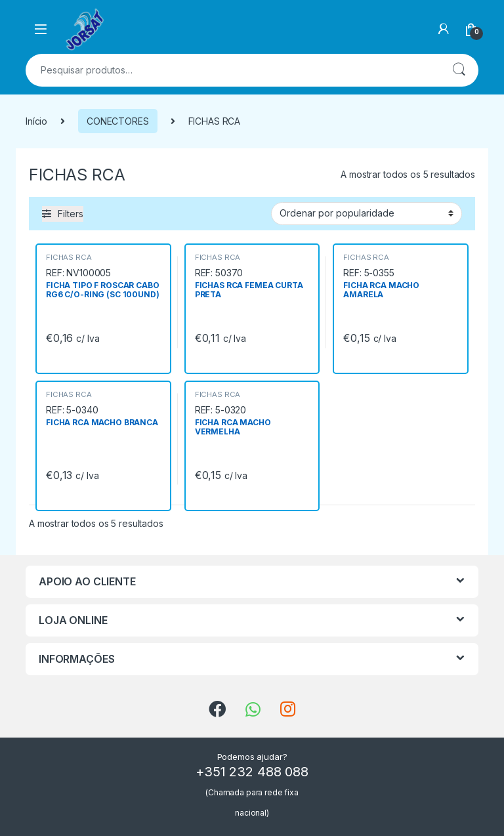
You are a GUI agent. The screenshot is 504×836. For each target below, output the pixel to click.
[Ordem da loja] (367, 213)
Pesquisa (459, 70)
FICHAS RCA (69, 257)
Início (36, 121)
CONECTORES (118, 121)
